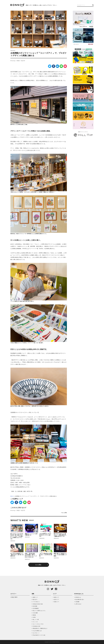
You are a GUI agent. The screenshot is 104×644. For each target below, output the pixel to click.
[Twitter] (50, 66)
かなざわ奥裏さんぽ (37, 631)
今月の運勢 (35, 613)
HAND (34, 617)
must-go (13, 61)
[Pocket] (65, 66)
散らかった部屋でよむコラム (39, 611)
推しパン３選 (36, 620)
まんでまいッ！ (36, 633)
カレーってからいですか (38, 624)
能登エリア (57, 597)
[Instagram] (48, 589)
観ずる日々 (35, 599)
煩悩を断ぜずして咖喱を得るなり (40, 628)
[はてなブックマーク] (57, 66)
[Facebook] (54, 66)
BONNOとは (78, 597)
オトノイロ (35, 622)
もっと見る (64, 513)
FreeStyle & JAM (36, 626)
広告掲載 (77, 602)
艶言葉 (34, 615)
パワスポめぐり (36, 602)
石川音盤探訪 (36, 608)
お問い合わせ (78, 604)
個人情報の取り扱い (80, 599)
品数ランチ (35, 597)
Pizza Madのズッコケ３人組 (39, 635)
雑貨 (18, 61)
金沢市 (23, 61)
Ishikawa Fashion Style (38, 604)
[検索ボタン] (93, 5)
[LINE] (61, 66)
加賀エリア (57, 602)
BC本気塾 (35, 606)
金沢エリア (57, 599)
